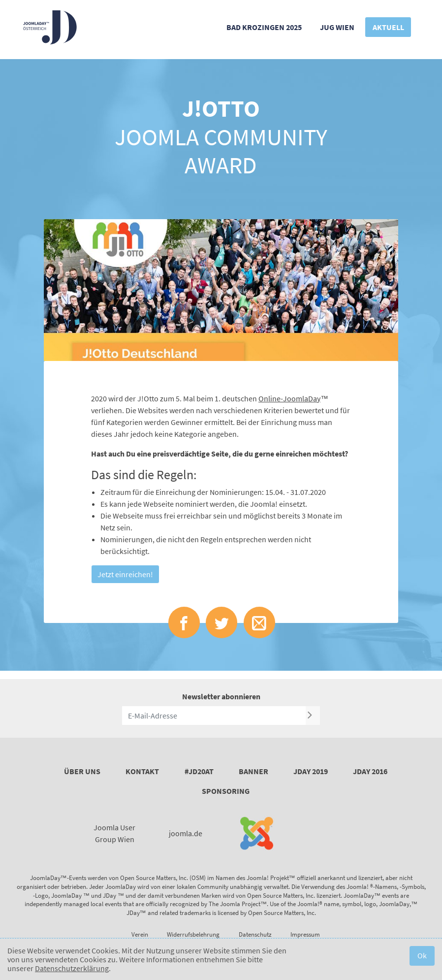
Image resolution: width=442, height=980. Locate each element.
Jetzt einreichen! (125, 574)
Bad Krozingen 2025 (264, 27)
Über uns (82, 771)
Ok (422, 955)
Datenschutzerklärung (72, 968)
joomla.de (186, 833)
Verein (140, 934)
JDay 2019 (311, 771)
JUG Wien (337, 27)
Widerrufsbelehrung (193, 934)
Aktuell (388, 27)
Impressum (305, 934)
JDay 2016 (370, 771)
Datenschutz (255, 934)
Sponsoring (226, 791)
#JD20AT (199, 771)
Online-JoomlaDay (289, 398)
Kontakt (142, 771)
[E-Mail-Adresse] (214, 716)
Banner (253, 771)
